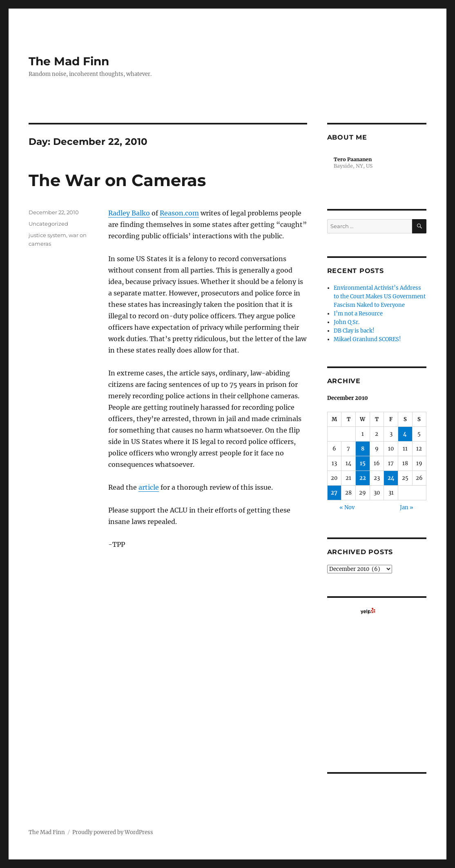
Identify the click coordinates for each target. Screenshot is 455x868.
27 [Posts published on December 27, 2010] (334, 493)
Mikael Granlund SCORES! (367, 339)
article (149, 487)
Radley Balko (129, 213)
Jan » (407, 507)
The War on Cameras (117, 180)
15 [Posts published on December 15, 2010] (363, 463)
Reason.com (179, 213)
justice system (47, 235)
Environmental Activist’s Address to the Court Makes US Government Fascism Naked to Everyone (380, 296)
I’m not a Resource (358, 314)
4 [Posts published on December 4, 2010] (405, 434)
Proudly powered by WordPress (113, 832)
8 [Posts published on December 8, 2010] (363, 449)
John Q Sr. (347, 322)
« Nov (347, 507)
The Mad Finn (69, 61)
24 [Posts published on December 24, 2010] (391, 478)
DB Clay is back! (354, 331)
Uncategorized (48, 224)
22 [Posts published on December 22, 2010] (363, 478)
